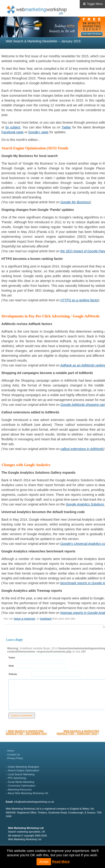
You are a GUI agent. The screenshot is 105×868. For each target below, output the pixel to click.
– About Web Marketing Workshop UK (27, 793)
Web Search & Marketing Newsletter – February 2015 (78, 732)
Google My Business (75, 202)
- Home (10, 751)
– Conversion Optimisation (21, 786)
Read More (61, 861)
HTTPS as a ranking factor (79, 300)
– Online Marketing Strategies (22, 767)
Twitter (66, 127)
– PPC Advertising (16, 778)
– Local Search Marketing (20, 774)
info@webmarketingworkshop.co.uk (34, 802)
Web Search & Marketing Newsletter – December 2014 (26, 732)
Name (12, 657)
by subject (13, 127)
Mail (11, 665)
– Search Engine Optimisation (23, 770)
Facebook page (13, 132)
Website (13, 674)
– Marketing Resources (19, 790)
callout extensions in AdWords (82, 449)
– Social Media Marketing (20, 782)
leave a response (24, 619)
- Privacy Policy (14, 758)
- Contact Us (13, 755)
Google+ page (38, 132)
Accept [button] (44, 862)
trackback (46, 619)
